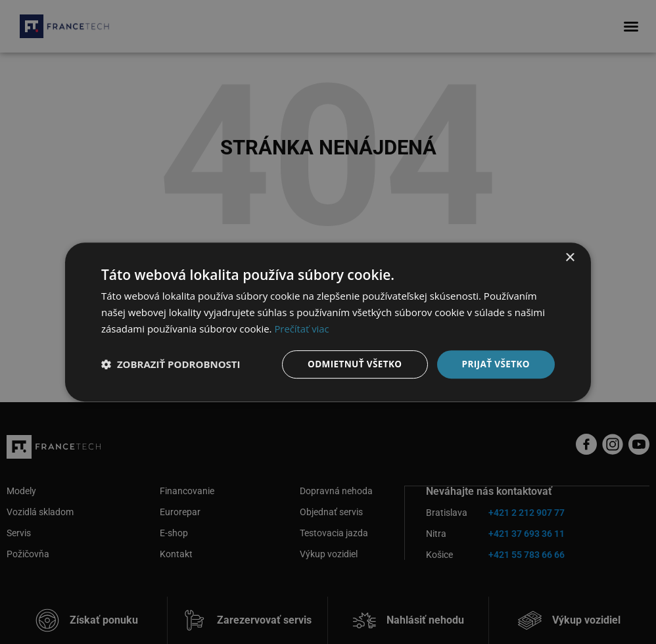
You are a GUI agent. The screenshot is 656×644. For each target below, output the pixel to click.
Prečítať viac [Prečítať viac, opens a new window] (302, 328)
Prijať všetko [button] (495, 364)
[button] (171, 364)
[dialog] (328, 322)
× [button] (570, 257)
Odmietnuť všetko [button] (351, 364)
